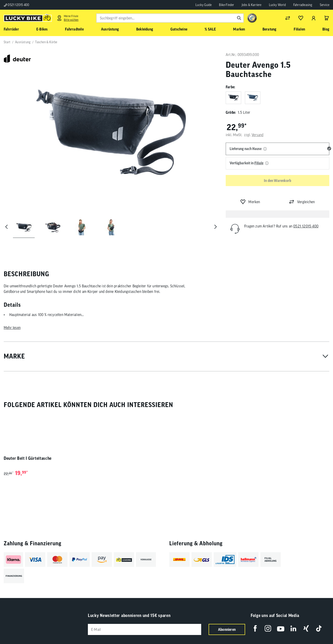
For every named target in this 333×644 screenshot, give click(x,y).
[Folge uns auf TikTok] (319, 628)
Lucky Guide (203, 5)
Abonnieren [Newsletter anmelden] (227, 629)
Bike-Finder (227, 5)
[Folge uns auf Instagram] (268, 628)
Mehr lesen (12, 328)
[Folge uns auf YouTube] (281, 628)
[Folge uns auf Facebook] (255, 628)
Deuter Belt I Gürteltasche (28, 458)
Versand (257, 135)
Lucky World (277, 5)
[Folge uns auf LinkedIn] (293, 628)
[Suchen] (239, 18)
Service (325, 5)
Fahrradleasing (303, 5)
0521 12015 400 (16, 5)
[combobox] (170, 18)
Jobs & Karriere (252, 5)
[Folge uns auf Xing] (306, 628)
